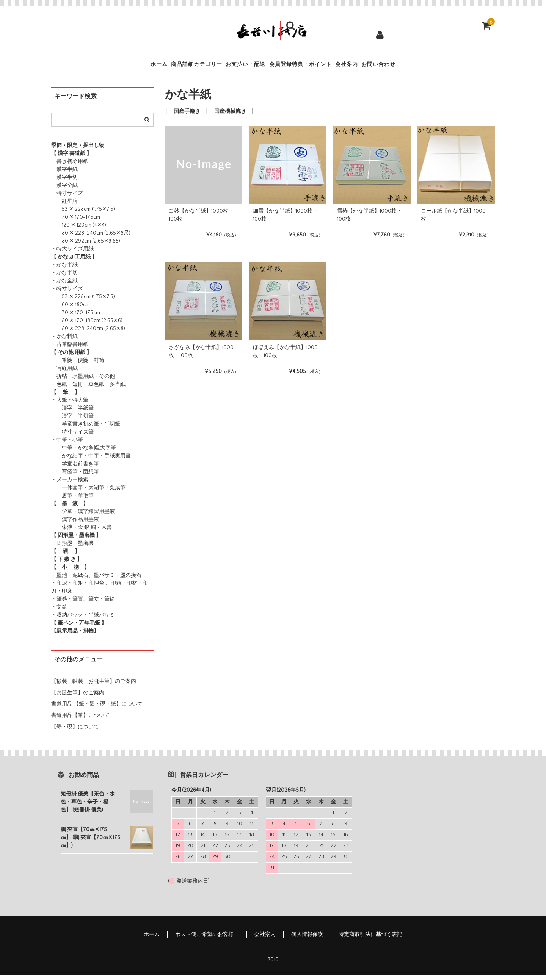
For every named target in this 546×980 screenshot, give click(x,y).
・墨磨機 (83, 548)
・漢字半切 (64, 182)
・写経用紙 (64, 373)
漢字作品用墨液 (75, 524)
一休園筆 (67, 493)
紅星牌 (64, 206)
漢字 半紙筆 (72, 413)
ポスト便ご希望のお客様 (207, 939)
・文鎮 (59, 612)
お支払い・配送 (235, 67)
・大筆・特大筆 (70, 405)
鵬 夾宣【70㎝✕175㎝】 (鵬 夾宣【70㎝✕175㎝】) (90, 842)
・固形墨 (62, 548)
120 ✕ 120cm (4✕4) (79, 230)
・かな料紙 (64, 341)
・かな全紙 (64, 286)
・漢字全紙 (64, 190)
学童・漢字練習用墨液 (83, 517)
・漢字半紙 (64, 174)
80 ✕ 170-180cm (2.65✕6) (87, 326)
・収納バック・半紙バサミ (83, 620)
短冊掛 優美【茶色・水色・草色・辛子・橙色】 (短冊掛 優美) (88, 807)
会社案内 (378, 67)
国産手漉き (187, 116)
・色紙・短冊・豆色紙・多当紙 (88, 389)
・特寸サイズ (67, 198)
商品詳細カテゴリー (165, 67)
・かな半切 (64, 278)
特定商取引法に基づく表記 (370, 939)
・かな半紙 (64, 270)
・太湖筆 (94, 493)
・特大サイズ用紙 (72, 254)
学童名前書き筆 (75, 469)
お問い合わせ (428, 67)
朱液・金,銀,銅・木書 (82, 532)
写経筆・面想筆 (75, 477)
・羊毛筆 (83, 501)
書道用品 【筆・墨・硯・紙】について (97, 709)
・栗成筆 (115, 493)
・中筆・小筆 (67, 445)
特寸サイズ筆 (72, 437)
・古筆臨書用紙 (70, 349)
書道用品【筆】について (80, 720)
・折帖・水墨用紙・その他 (83, 381)
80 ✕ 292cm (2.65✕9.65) (86, 246)
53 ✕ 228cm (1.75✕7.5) (83, 214)
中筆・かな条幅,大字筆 (84, 453)
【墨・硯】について (75, 732)
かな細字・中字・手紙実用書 (91, 461)
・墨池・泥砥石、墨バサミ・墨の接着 (96, 580)
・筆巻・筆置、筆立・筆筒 (83, 604)
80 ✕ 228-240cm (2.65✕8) (88, 333)
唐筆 (62, 501)
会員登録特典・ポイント (311, 67)
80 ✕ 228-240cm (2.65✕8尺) (91, 238)
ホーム (108, 67)
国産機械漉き (230, 116)
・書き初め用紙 (70, 166)
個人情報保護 (307, 939)
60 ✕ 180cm (71, 310)
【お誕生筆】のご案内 (78, 698)
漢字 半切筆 (72, 421)
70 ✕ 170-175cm (76, 222)
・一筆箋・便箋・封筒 (78, 365)
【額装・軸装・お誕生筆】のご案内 (94, 686)
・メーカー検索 (70, 485)
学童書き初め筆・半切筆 (86, 429)
